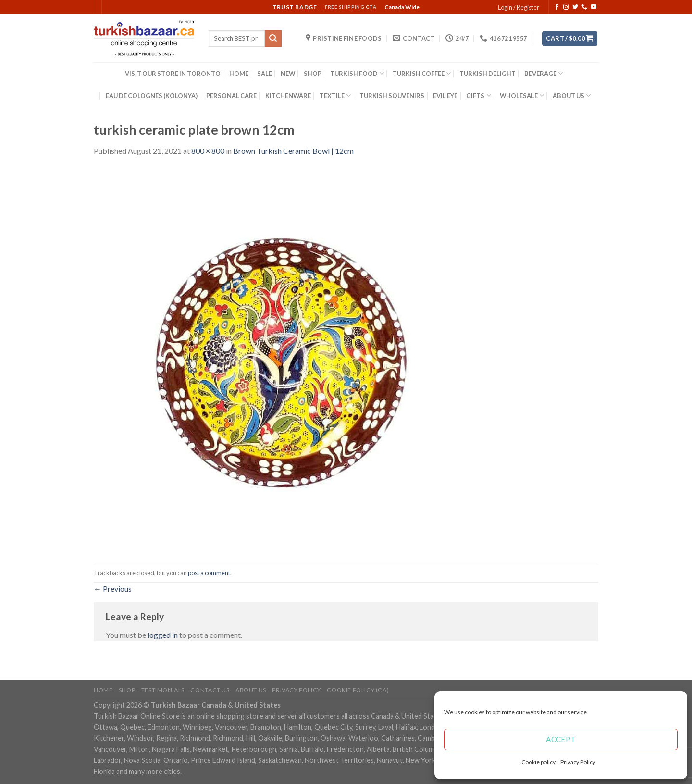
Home (103, 690)
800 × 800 (208, 151)
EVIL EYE (445, 96)
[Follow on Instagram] (566, 7)
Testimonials (163, 690)
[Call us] (584, 7)
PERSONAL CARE (231, 96)
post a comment (209, 573)
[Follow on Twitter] (575, 7)
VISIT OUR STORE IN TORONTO (173, 74)
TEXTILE (335, 95)
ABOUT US (572, 95)
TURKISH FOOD (357, 73)
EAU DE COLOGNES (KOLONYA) (152, 96)
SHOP (313, 74)
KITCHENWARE (288, 96)
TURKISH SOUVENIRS (392, 96)
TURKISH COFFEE (422, 73)
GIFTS (478, 95)
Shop (127, 690)
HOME (239, 74)
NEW (288, 74)
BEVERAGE (544, 73)
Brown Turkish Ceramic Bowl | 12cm (293, 151)
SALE (265, 74)
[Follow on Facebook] (557, 7)
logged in (163, 635)
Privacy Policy (578, 762)
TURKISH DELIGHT (488, 74)
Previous (113, 589)
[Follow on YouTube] (593, 7)
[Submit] (273, 38)
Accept (561, 739)
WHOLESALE (522, 95)
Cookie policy (538, 762)
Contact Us (210, 690)
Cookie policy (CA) (358, 690)
